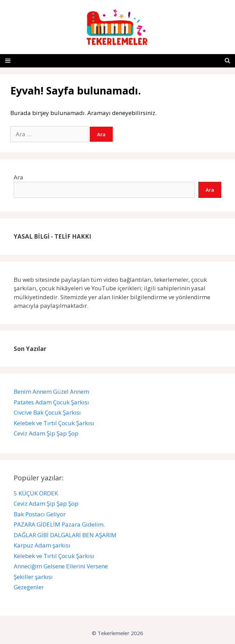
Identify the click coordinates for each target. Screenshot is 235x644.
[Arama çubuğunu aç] (227, 61)
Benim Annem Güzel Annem (51, 392)
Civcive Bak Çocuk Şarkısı (48, 412)
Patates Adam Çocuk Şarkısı (52, 402)
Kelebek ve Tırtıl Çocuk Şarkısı (55, 423)
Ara (18, 177)
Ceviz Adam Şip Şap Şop (46, 433)
